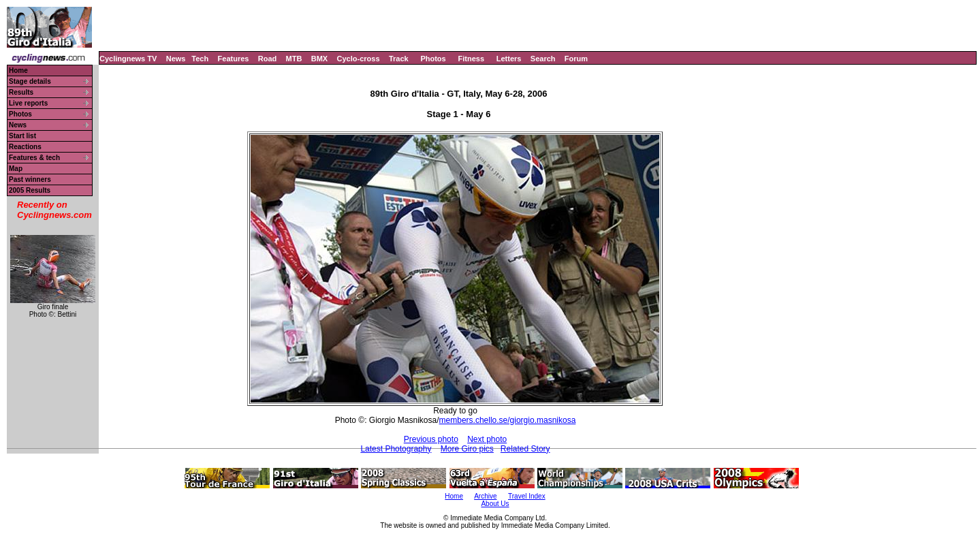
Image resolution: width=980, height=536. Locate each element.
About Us (495, 504)
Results (21, 92)
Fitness (471, 59)
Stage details (30, 81)
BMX (319, 59)
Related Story (525, 449)
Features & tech (34, 158)
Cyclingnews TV (128, 59)
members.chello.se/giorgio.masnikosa (508, 420)
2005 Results (30, 190)
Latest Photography (396, 449)
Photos (433, 59)
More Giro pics (467, 449)
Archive (485, 496)
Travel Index (527, 496)
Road (268, 59)
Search (543, 59)
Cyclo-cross (359, 59)
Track (399, 59)
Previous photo (431, 439)
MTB (294, 59)
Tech (200, 59)
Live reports (28, 103)
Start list (22, 136)
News (176, 59)
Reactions (25, 147)
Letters (509, 59)
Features (234, 59)
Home (18, 70)
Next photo (487, 439)
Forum (576, 59)
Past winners (30, 179)
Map (16, 169)
